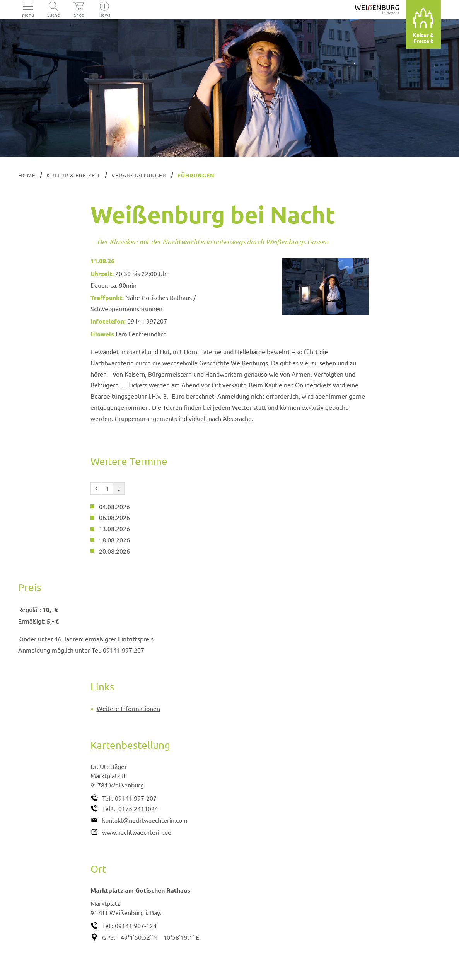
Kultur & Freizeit (73, 175)
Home (27, 175)
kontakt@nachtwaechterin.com (145, 820)
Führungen (196, 175)
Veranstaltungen (139, 175)
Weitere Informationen (128, 708)
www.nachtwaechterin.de (137, 832)
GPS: (109, 937)
